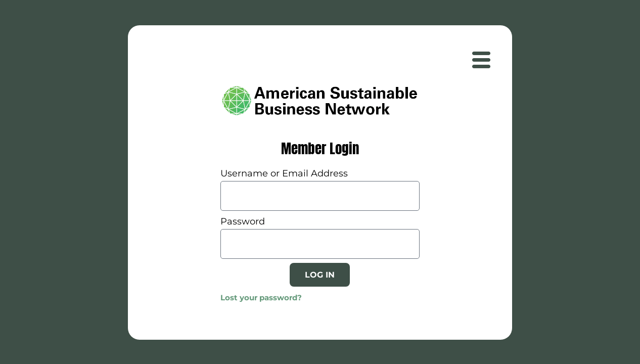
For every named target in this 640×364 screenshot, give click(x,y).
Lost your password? (261, 298)
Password (243, 221)
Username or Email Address (284, 173)
